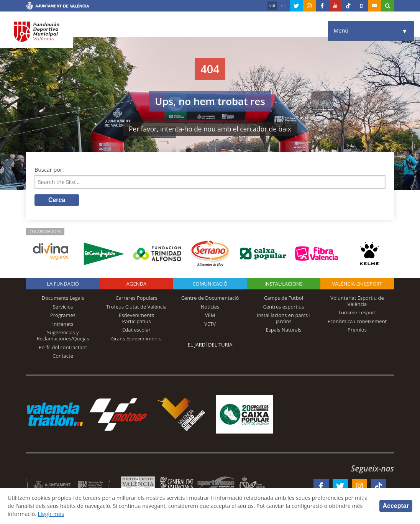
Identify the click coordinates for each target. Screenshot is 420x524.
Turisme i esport (357, 313)
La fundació (63, 284)
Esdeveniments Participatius (136, 319)
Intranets (63, 324)
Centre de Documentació (210, 298)
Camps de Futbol (284, 298)
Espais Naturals (283, 330)
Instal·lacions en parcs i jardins (284, 319)
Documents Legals (63, 298)
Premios (357, 330)
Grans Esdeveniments (136, 339)
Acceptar (396, 506)
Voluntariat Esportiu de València (357, 301)
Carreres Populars (136, 298)
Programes (63, 315)
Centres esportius (284, 307)
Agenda (136, 284)
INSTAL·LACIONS (284, 284)
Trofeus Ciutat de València (136, 307)
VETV (210, 324)
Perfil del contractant (63, 348)
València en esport (357, 284)
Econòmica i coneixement (357, 322)
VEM (210, 315)
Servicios (63, 307)
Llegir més (64, 514)
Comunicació (210, 284)
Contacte (63, 356)
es (283, 6)
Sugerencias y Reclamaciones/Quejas (63, 336)
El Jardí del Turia (210, 345)
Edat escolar (136, 330)
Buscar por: (49, 170)
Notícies (210, 307)
